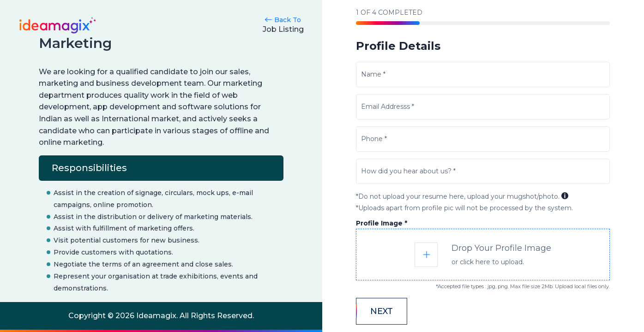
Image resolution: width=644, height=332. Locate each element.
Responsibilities (89, 168)
